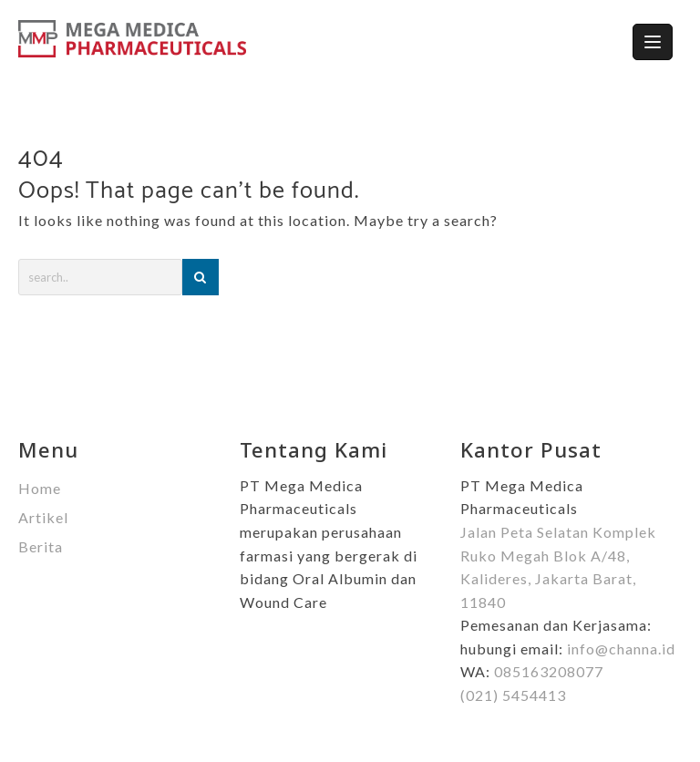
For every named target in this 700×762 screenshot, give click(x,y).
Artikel (43, 517)
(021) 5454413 (513, 695)
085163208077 (549, 671)
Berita (41, 546)
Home (40, 488)
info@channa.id (621, 649)
